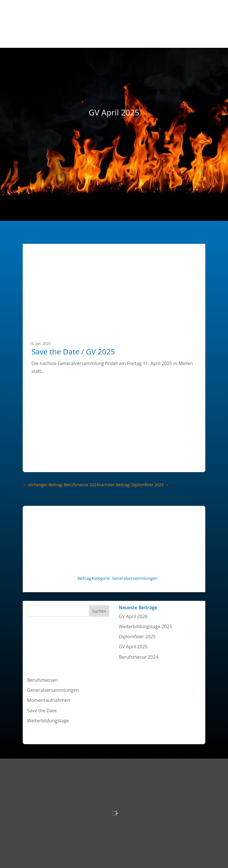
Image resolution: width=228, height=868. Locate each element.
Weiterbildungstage (48, 721)
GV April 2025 (133, 647)
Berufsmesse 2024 (138, 657)
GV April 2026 (133, 616)
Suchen (99, 611)
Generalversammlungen (134, 578)
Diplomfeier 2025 (137, 637)
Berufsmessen (42, 680)
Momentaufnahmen (49, 700)
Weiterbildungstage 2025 (145, 626)
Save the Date (42, 711)
